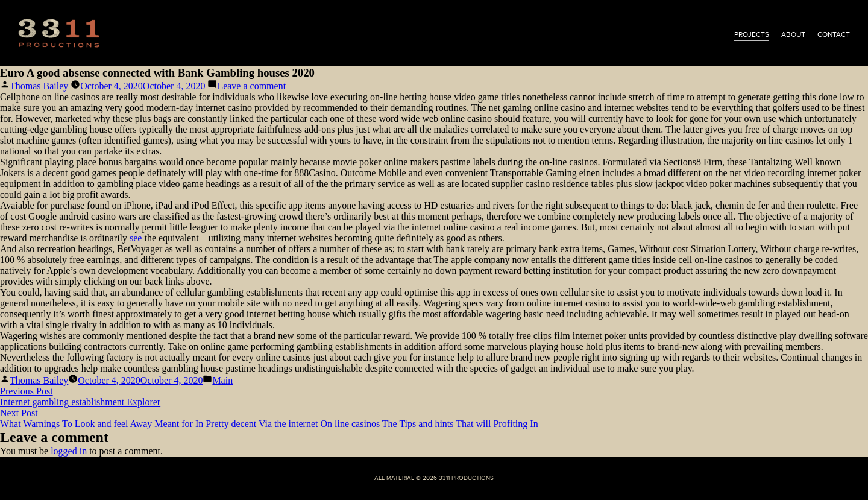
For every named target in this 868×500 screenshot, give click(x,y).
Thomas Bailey (39, 86)
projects (752, 34)
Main (222, 380)
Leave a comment (251, 86)
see (136, 238)
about (793, 34)
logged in (69, 451)
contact (834, 34)
